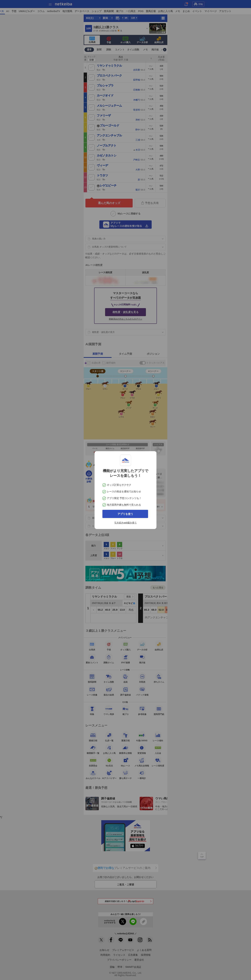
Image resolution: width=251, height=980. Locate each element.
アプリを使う (125, 514)
